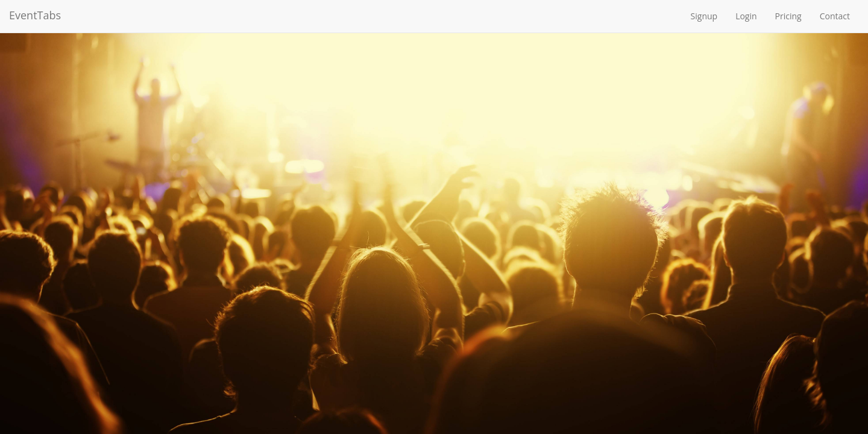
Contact (835, 16)
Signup (704, 16)
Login (746, 16)
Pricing (788, 16)
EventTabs (35, 15)
